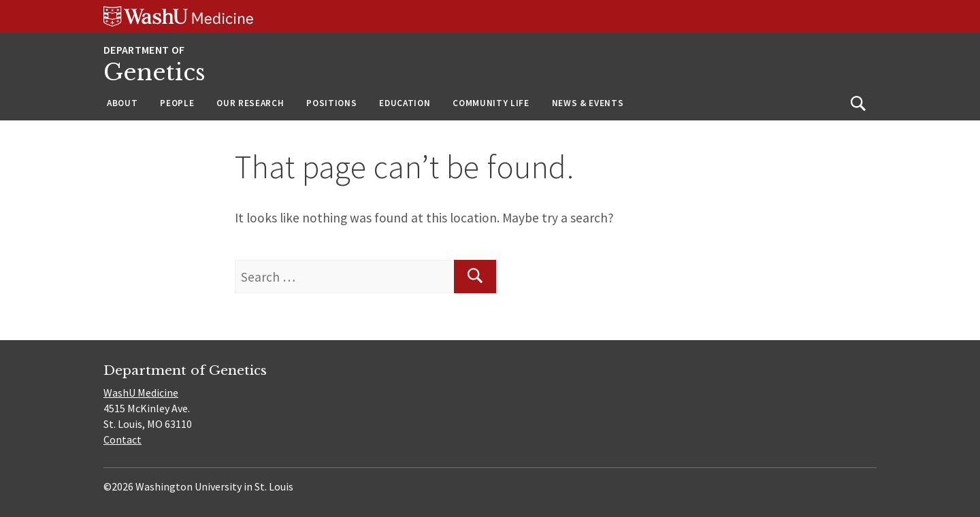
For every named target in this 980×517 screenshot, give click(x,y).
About (122, 103)
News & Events (588, 103)
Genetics (154, 72)
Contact (122, 439)
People (177, 103)
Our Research (250, 103)
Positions (331, 103)
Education (405, 103)
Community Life (491, 103)
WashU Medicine (141, 393)
